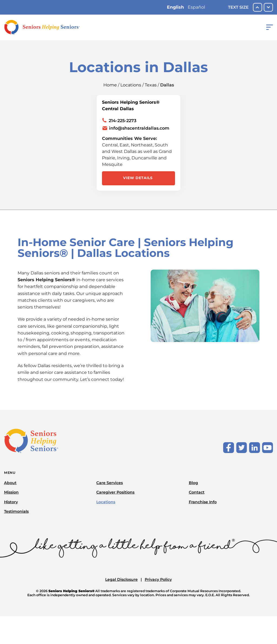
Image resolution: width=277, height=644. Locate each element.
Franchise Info (203, 502)
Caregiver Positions (115, 492)
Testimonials (16, 511)
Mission (11, 492)
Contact (197, 492)
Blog (193, 483)
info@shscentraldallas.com (139, 128)
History (11, 502)
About (10, 483)
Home (110, 85)
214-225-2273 (123, 121)
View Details (138, 178)
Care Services (110, 483)
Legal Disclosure (121, 579)
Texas (151, 85)
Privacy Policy (158, 579)
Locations (131, 85)
